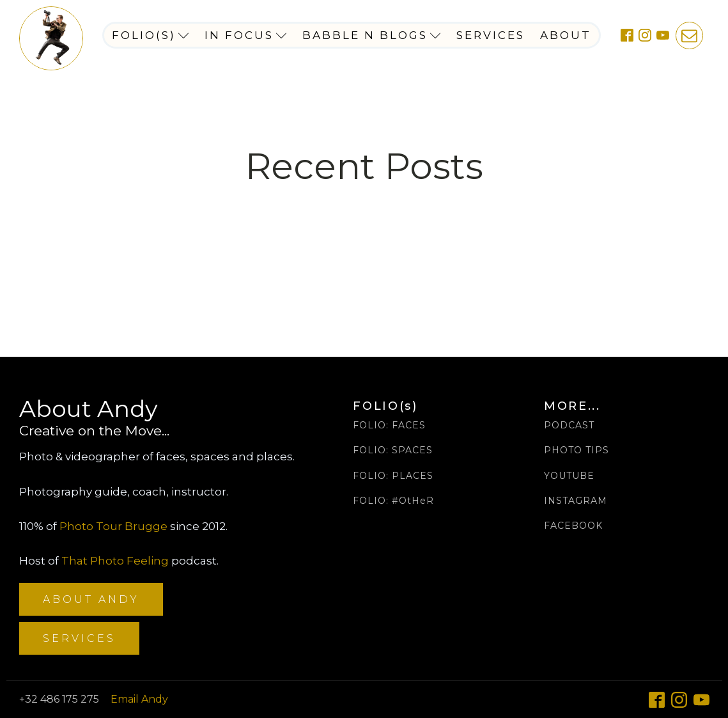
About (566, 35)
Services (491, 35)
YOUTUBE (569, 476)
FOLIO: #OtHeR (393, 501)
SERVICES (79, 638)
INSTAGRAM (576, 501)
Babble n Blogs (372, 35)
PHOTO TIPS (577, 450)
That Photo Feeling (115, 561)
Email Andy (139, 699)
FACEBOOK (573, 526)
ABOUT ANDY (91, 599)
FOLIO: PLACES (393, 476)
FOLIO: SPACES (393, 450)
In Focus (246, 35)
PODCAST (569, 425)
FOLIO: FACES (389, 425)
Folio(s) (151, 35)
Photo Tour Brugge (113, 526)
